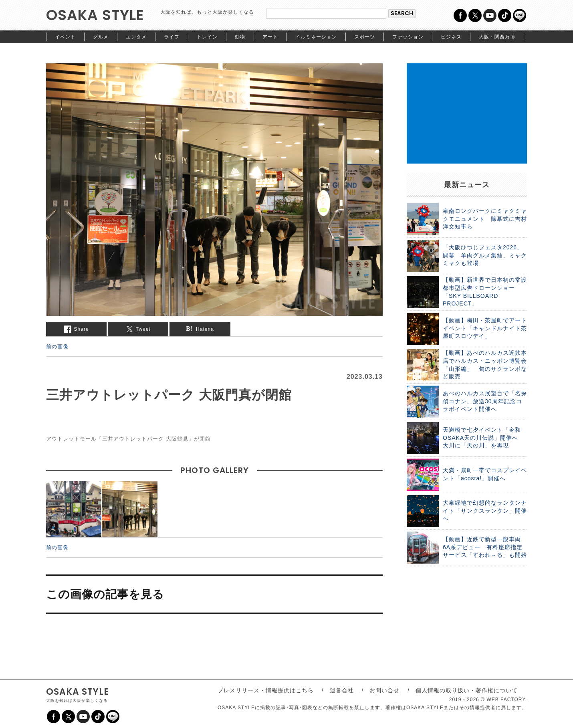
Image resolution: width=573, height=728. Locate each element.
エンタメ (136, 37)
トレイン (207, 37)
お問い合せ (384, 690)
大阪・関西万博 (497, 37)
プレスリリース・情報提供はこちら (266, 690)
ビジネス (451, 37)
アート (270, 37)
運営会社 (342, 690)
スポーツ (365, 37)
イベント (65, 37)
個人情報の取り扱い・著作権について (467, 690)
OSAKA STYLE (95, 15)
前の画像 (57, 346)
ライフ (172, 37)
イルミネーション (316, 37)
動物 (240, 37)
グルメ (101, 37)
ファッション (408, 37)
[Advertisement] (467, 113)
